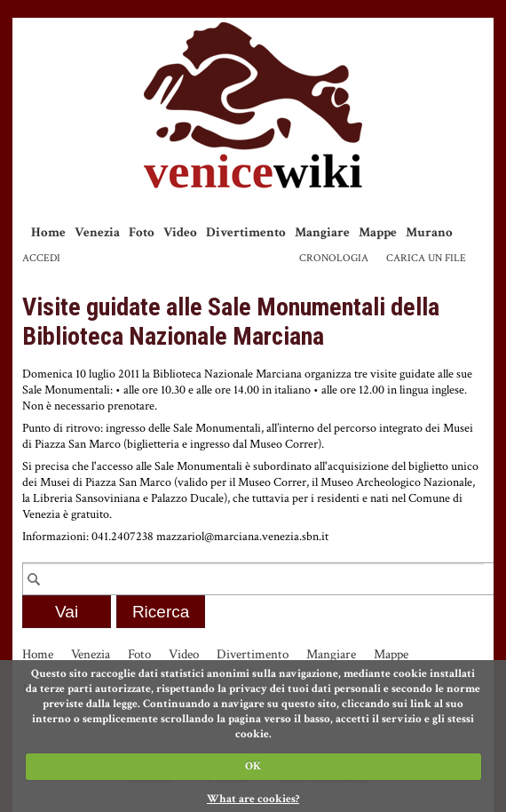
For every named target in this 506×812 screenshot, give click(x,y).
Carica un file (426, 258)
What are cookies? (253, 799)
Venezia (97, 232)
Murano (429, 232)
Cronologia (334, 258)
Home (48, 232)
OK (253, 766)
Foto (142, 232)
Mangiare (322, 232)
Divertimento (246, 232)
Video (180, 232)
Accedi (41, 258)
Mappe (378, 232)
